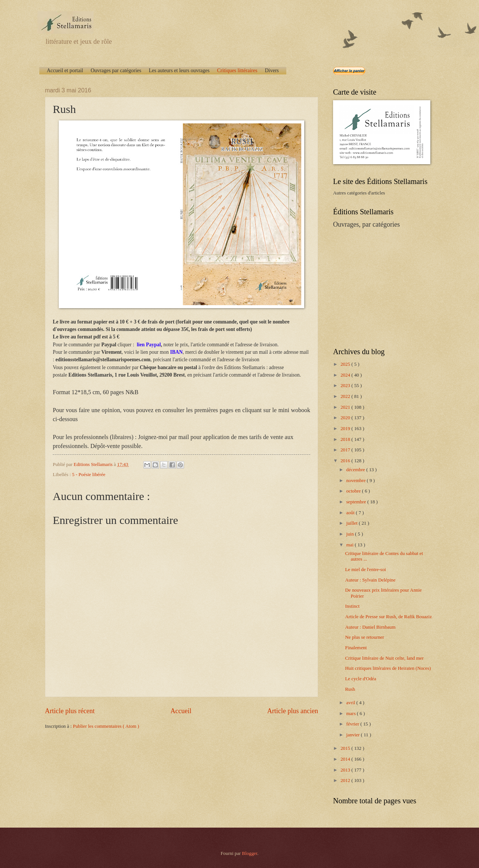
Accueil (181, 711)
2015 (346, 748)
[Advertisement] (380, 287)
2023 (346, 386)
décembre (356, 470)
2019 (346, 429)
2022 (346, 396)
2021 (346, 407)
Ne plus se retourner (364, 637)
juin (350, 534)
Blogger (250, 853)
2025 (346, 364)
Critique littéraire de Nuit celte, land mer (384, 658)
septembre (357, 502)
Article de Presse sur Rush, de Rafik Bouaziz (388, 617)
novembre (356, 481)
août (351, 513)
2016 (346, 461)
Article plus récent (70, 711)
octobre (354, 491)
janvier (353, 735)
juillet (352, 523)
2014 (346, 759)
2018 (346, 439)
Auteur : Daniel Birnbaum (370, 627)
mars (351, 714)
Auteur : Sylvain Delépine (370, 580)
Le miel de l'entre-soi (365, 570)
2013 (346, 770)
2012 (346, 780)
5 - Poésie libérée (89, 475)
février (353, 724)
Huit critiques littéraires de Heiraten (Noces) (388, 668)
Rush (350, 689)
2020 (346, 418)
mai (350, 545)
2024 (346, 375)
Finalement (356, 648)
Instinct (352, 606)
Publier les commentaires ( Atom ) (106, 726)
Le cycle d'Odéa (361, 679)
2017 (346, 450)
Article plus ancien (293, 711)
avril (351, 703)
